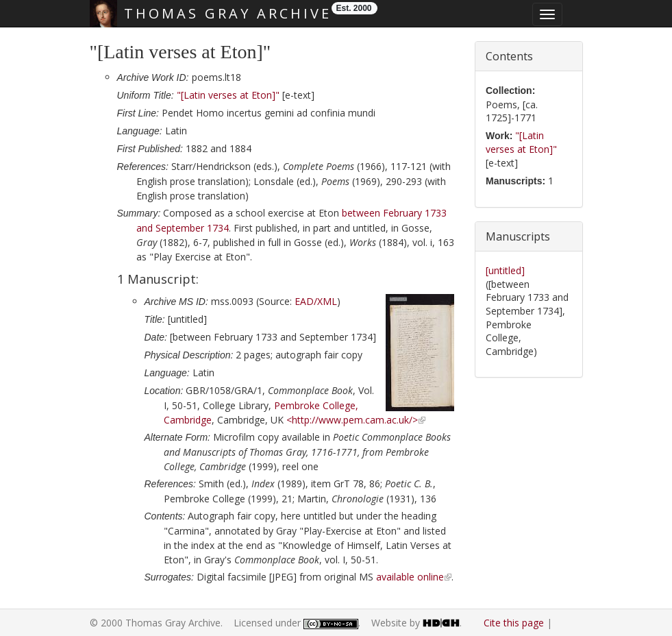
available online (410, 577)
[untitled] (505, 270)
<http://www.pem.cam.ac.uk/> (352, 420)
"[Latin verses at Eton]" (228, 95)
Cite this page (514, 623)
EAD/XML (316, 301)
